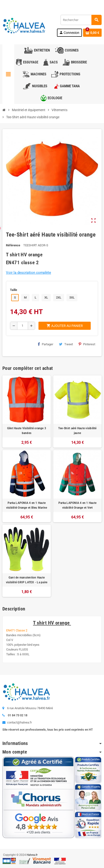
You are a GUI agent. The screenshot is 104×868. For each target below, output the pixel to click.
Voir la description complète (28, 273)
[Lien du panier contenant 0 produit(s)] (92, 33)
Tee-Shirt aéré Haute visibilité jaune (77, 431)
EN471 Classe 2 (17, 630)
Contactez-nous (15, 3)
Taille (14, 290)
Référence (13, 245)
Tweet (66, 344)
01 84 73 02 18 (41, 3)
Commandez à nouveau (84, 3)
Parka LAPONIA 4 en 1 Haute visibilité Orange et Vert (77, 505)
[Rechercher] (81, 20)
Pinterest (87, 344)
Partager (45, 344)
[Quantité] (23, 326)
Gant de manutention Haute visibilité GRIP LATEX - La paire (27, 580)
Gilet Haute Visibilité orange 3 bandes (27, 431)
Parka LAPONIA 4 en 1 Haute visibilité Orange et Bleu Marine (27, 505)
